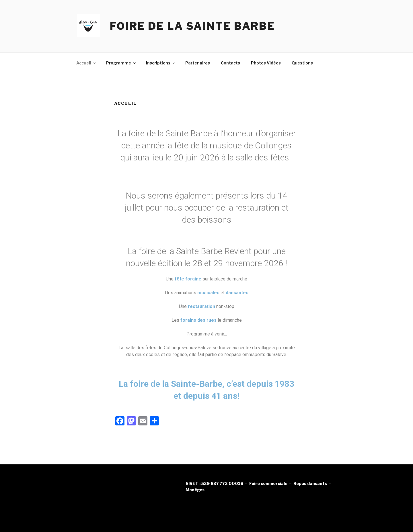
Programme (121, 63)
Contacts (230, 63)
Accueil (86, 63)
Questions (302, 63)
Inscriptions (161, 63)
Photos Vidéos (266, 63)
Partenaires (198, 63)
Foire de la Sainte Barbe (192, 26)
